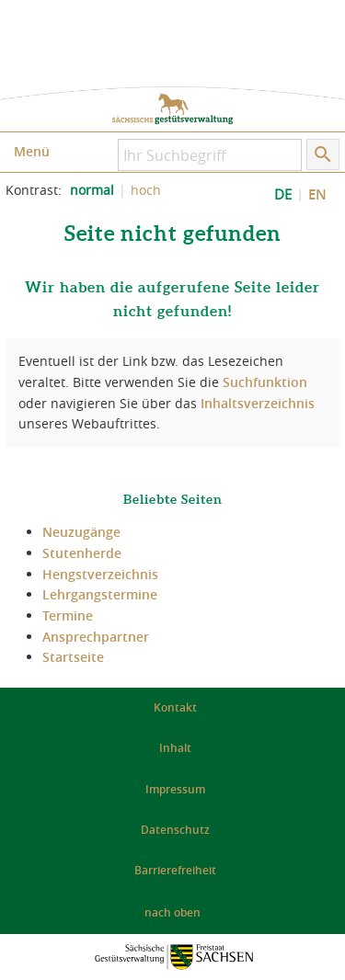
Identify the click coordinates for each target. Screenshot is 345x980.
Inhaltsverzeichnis (258, 403)
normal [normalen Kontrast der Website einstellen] (92, 190)
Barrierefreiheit (175, 870)
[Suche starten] (323, 154)
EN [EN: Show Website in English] (317, 194)
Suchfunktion (265, 382)
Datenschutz (175, 830)
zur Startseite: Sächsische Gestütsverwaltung (172, 109)
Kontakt (175, 707)
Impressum (175, 789)
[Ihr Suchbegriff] (210, 155)
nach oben (172, 912)
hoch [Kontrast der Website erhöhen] (146, 190)
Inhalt (175, 748)
